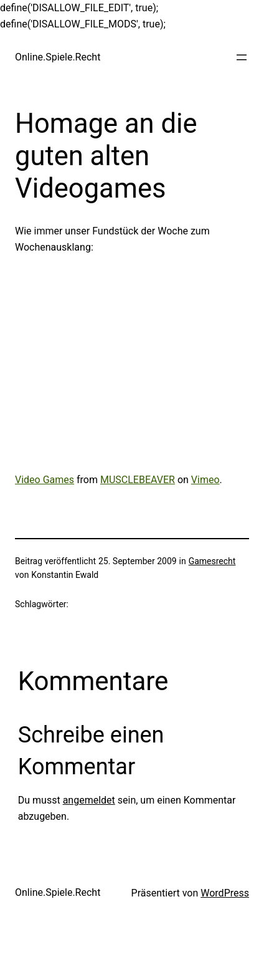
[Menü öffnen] (242, 57)
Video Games (45, 480)
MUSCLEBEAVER (138, 480)
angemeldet (89, 800)
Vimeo (205, 480)
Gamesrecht (212, 561)
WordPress (225, 893)
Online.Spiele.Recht (58, 57)
